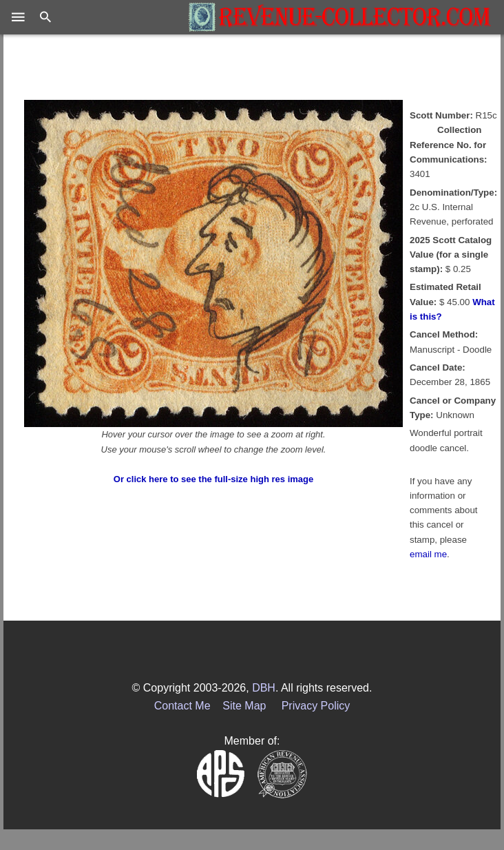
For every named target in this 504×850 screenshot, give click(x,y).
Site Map (244, 706)
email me (428, 554)
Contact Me (182, 706)
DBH (264, 688)
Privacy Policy (316, 706)
